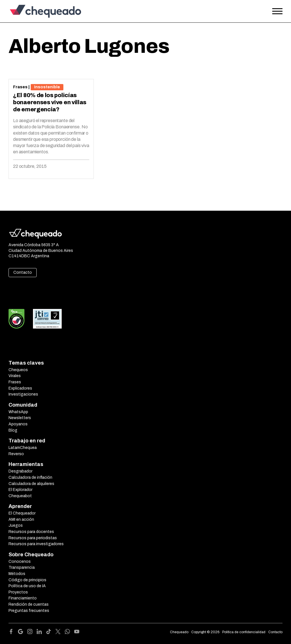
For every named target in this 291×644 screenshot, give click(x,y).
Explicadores (20, 388)
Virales (15, 376)
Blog (13, 430)
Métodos (17, 574)
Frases (20, 87)
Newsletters (20, 418)
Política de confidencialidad (244, 632)
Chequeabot (20, 496)
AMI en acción (21, 519)
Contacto (23, 272)
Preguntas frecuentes (29, 611)
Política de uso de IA (27, 586)
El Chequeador (22, 513)
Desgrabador (20, 471)
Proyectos (18, 592)
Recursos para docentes (31, 532)
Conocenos (20, 562)
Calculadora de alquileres (31, 484)
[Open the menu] (277, 11)
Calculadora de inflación (30, 477)
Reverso (16, 454)
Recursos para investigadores (36, 544)
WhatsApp (18, 412)
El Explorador (20, 490)
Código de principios (27, 580)
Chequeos (18, 370)
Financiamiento (23, 598)
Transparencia (22, 567)
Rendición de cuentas (29, 604)
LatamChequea (23, 448)
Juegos (16, 525)
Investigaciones (23, 394)
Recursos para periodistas (33, 538)
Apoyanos (18, 424)
